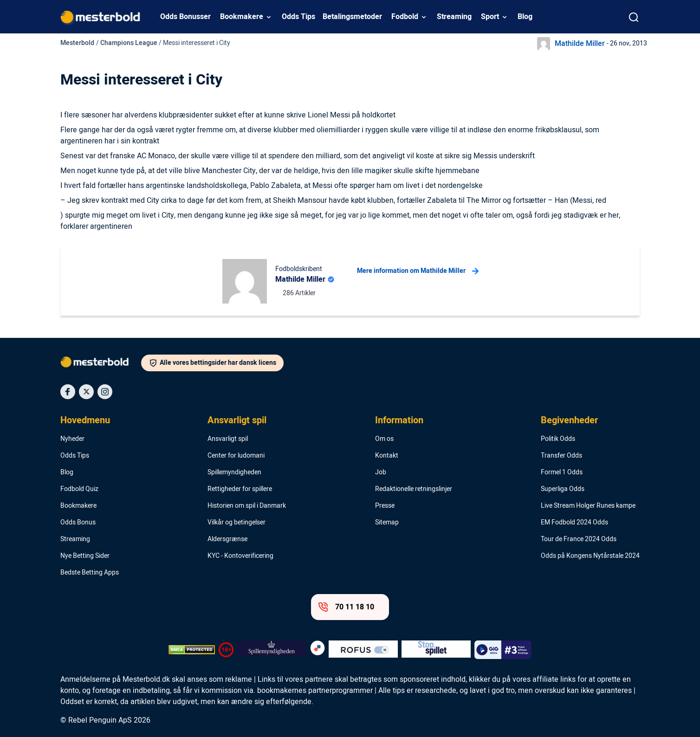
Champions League (129, 43)
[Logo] (101, 364)
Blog (525, 17)
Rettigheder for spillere (240, 489)
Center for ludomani (236, 456)
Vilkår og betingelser (237, 523)
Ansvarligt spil (237, 420)
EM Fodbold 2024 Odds (574, 523)
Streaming (454, 17)
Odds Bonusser (185, 17)
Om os (384, 439)
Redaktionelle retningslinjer (414, 489)
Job (381, 472)
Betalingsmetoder (352, 17)
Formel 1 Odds (562, 472)
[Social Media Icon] (68, 392)
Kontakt (387, 456)
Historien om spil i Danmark (247, 506)
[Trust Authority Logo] (272, 650)
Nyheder (72, 439)
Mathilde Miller (580, 44)
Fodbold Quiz (79, 489)
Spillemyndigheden (234, 472)
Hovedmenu (85, 420)
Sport (490, 17)
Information (399, 420)
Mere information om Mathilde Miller (418, 271)
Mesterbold (77, 43)
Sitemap (387, 523)
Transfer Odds (561, 456)
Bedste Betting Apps (90, 573)
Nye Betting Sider (85, 556)
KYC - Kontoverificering (240, 556)
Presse (385, 506)
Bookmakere (242, 17)
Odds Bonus (78, 523)
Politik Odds (558, 439)
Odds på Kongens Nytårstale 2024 (590, 556)
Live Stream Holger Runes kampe (588, 506)
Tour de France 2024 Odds (579, 539)
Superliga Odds (563, 489)
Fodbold (405, 17)
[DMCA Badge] (192, 650)
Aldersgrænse (227, 539)
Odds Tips (298, 17)
